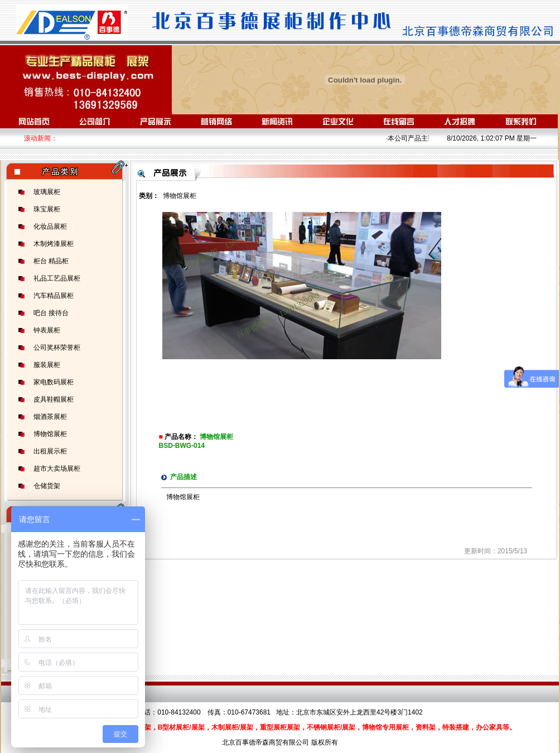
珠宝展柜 (47, 209)
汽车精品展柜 (54, 296)
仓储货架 (47, 486)
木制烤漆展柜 (54, 244)
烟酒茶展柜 (50, 417)
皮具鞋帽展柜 (54, 399)
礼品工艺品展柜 (57, 278)
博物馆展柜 (50, 434)
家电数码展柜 (54, 382)
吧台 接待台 (51, 313)
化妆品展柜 (50, 226)
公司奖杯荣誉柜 (57, 347)
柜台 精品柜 (51, 261)
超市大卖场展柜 (57, 469)
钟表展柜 (47, 330)
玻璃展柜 (47, 192)
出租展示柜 (50, 451)
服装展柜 (47, 365)
